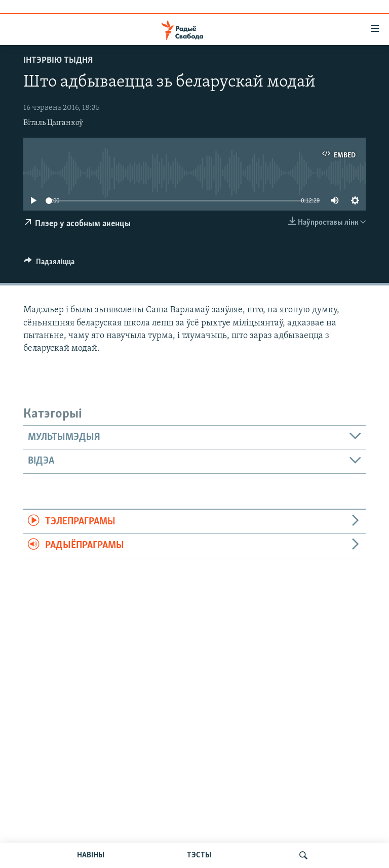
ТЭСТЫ (199, 855)
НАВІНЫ (91, 855)
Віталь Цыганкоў (53, 123)
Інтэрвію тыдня (58, 60)
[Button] (49, 264)
